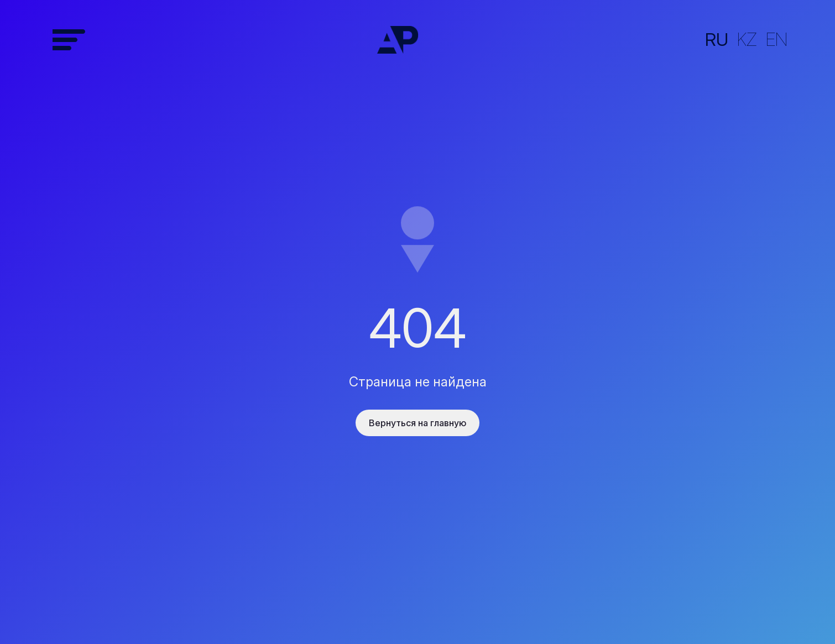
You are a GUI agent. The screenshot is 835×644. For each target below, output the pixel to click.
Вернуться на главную (418, 423)
